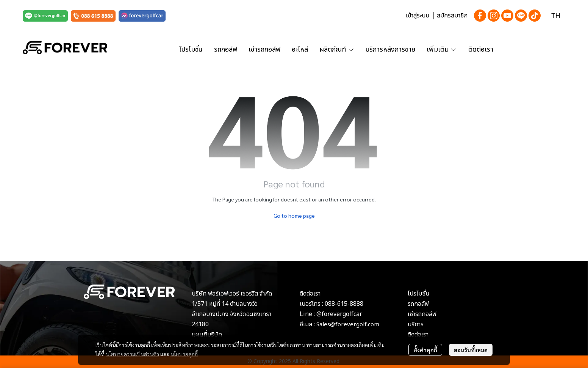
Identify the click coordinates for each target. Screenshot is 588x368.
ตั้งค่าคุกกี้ (425, 350)
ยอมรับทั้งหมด (471, 350)
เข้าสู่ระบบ (418, 16)
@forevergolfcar (339, 314)
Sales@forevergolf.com (348, 325)
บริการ (416, 324)
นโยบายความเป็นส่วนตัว (132, 354)
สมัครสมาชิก (452, 16)
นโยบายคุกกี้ (184, 354)
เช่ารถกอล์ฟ (422, 314)
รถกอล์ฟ (418, 304)
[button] (556, 16)
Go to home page (294, 215)
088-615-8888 (344, 304)
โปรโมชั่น (419, 294)
